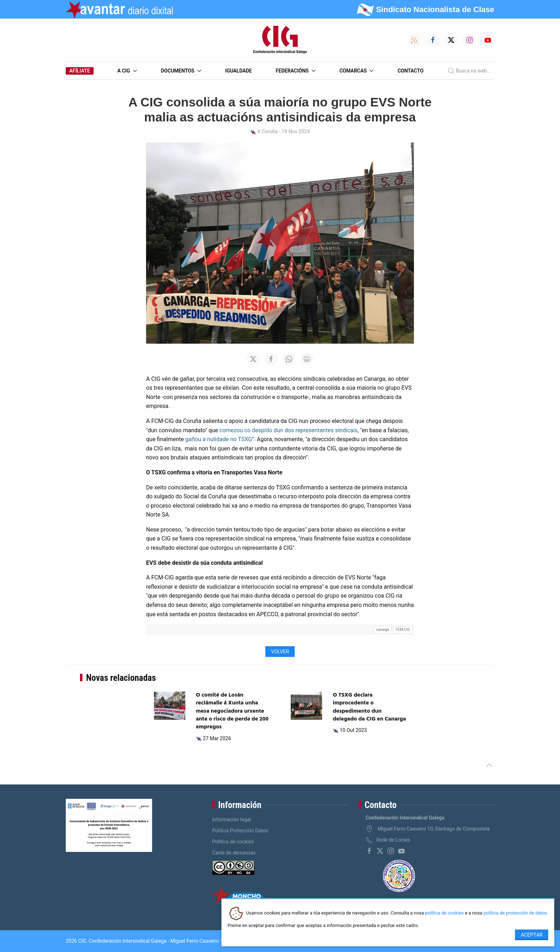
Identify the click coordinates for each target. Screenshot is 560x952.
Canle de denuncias (234, 853)
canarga (382, 630)
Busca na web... (469, 71)
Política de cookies (233, 842)
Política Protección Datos (240, 831)
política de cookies (444, 913)
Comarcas (356, 71)
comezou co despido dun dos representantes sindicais (288, 430)
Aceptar (532, 935)
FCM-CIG (403, 630)
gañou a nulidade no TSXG (219, 439)
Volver (280, 652)
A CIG (127, 71)
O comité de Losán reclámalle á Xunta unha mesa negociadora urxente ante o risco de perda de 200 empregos (232, 711)
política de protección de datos (515, 913)
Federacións (296, 71)
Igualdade (238, 71)
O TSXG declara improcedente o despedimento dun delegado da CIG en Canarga (369, 707)
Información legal (232, 819)
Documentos (181, 71)
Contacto (411, 71)
